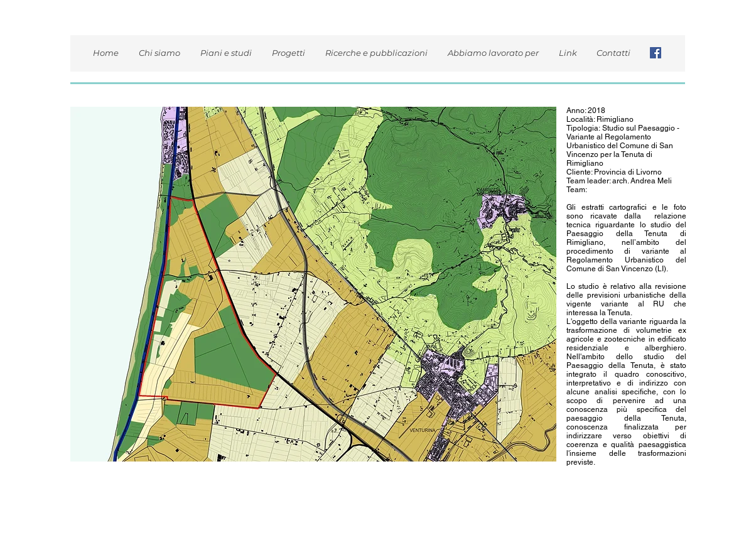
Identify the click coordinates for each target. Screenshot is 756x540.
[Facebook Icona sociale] (656, 53)
